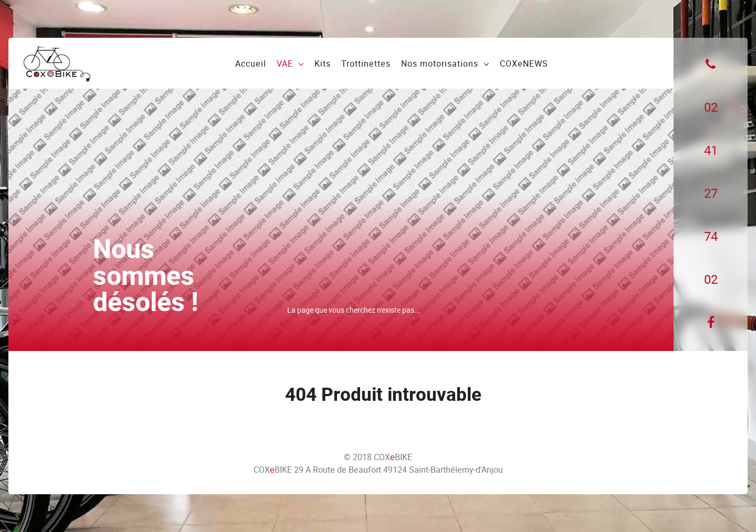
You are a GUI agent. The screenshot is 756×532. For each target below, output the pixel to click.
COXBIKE (393, 457)
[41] (711, 151)
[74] (711, 237)
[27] (711, 194)
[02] (711, 108)
